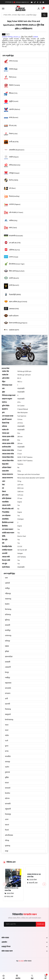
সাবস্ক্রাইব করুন (40, 924)
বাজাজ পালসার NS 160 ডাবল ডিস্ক (11, 889)
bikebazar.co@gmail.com (21, 2)
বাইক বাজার (28, 961)
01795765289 (8, 2)
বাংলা (4, 34)
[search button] (44, 15)
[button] (4, 47)
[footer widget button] (24, 938)
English (7, 34)
